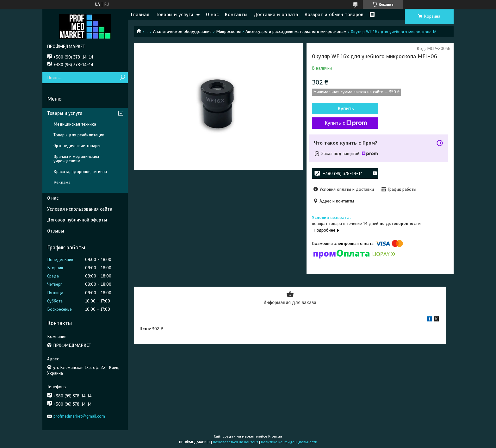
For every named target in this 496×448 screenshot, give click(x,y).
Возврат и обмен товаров (334, 15)
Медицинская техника (75, 124)
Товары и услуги (174, 15)
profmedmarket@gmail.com (79, 416)
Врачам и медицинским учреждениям (76, 159)
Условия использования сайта (80, 209)
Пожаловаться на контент (236, 442)
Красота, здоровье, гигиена (80, 172)
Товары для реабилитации (79, 135)
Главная (140, 15)
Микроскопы (228, 31)
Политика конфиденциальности (289, 442)
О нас (212, 15)
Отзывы (56, 231)
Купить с (346, 123)
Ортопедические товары (77, 146)
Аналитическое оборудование (182, 31)
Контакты (236, 15)
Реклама (62, 182)
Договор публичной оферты (77, 220)
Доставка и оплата (276, 15)
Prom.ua (275, 436)
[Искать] (122, 78)
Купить (346, 109)
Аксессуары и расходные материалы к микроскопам (296, 31)
